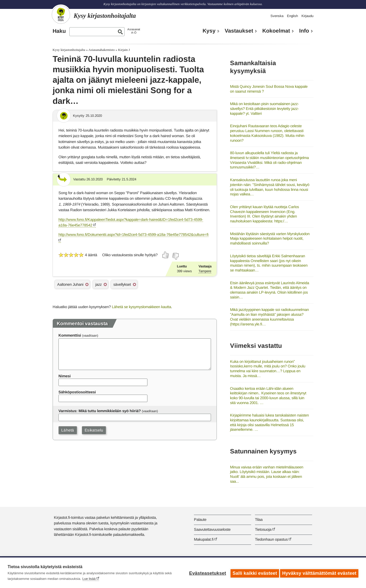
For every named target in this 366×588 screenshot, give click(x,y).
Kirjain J (124, 50)
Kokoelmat (276, 31)
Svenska (277, 16)
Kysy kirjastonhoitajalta (69, 50)
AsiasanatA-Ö (134, 31)
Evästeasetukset (206, 573)
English (292, 16)
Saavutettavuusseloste (212, 529)
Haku (59, 31)
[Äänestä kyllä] (166, 255)
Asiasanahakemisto (102, 50)
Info (304, 31)
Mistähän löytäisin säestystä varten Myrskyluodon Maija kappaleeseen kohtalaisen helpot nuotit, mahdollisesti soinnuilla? (270, 238)
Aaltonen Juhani (70, 284)
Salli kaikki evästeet (254, 573)
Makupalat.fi (204, 539)
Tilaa (259, 519)
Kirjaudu (307, 16)
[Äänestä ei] (175, 256)
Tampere (205, 271)
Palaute (200, 519)
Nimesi (65, 376)
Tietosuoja (263, 529)
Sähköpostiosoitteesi (77, 392)
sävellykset (122, 284)
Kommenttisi (70, 335)
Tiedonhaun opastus (271, 539)
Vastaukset (239, 31)
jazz (98, 284)
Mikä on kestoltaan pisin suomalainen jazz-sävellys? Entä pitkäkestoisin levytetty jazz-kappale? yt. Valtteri (264, 108)
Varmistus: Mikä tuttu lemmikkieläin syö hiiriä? (100, 411)
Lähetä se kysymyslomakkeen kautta (141, 307)
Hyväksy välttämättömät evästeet (319, 573)
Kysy (209, 31)
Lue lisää (89, 579)
